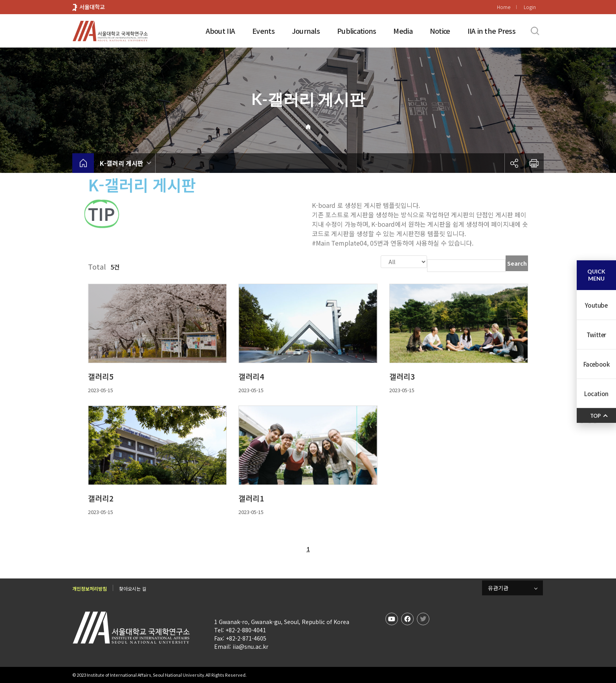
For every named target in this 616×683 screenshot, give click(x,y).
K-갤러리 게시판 (122, 163)
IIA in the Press (491, 31)
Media (403, 31)
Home (504, 7)
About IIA (221, 31)
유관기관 (498, 587)
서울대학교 (92, 7)
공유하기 (514, 163)
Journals (306, 31)
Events (263, 31)
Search (517, 263)
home (83, 163)
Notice (440, 31)
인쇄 (534, 163)
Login (530, 7)
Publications (357, 31)
